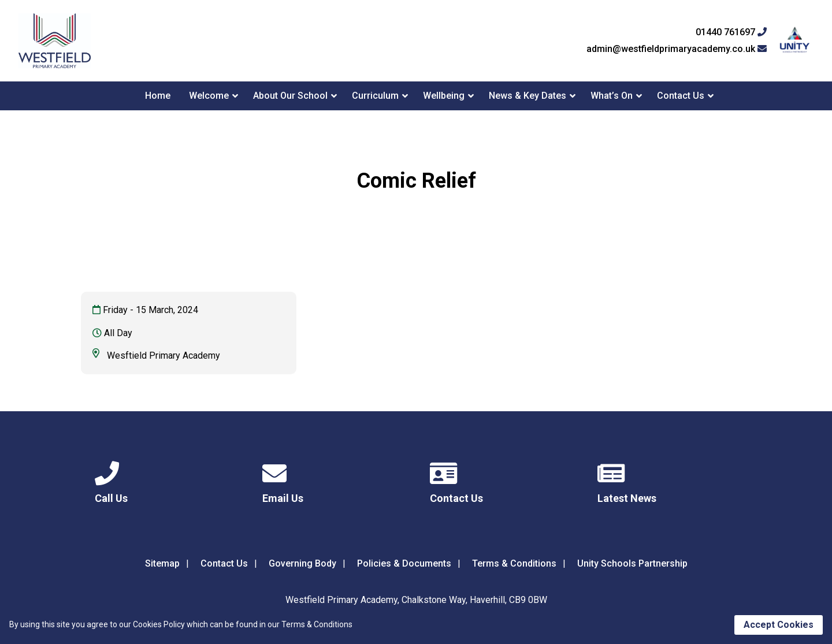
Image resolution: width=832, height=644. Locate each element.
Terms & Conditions (514, 563)
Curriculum (375, 96)
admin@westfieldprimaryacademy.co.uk (677, 49)
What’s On (612, 96)
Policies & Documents (404, 563)
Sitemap (162, 563)
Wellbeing (444, 96)
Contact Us (681, 96)
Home (158, 96)
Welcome (209, 96)
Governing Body (302, 563)
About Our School (290, 96)
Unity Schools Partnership (632, 563)
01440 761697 (731, 32)
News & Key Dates (528, 96)
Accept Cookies (779, 625)
